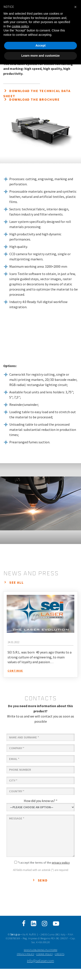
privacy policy (61, 863)
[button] (75, 7)
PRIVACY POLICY (25, 954)
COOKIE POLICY (44, 954)
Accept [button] (40, 45)
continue (15, 671)
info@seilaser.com (40, 961)
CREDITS (60, 954)
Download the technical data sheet (37, 93)
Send (43, 880)
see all (16, 582)
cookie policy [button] (20, 26)
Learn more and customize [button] (40, 56)
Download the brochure (35, 99)
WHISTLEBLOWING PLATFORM (40, 950)
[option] (40, 504)
